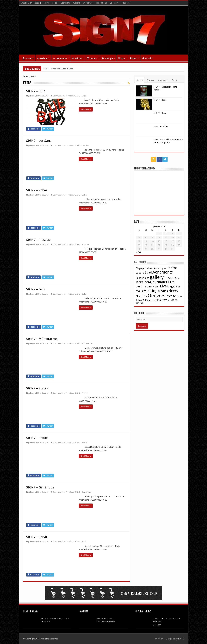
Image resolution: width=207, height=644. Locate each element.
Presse (171, 296)
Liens (157, 287)
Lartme (92, 58)
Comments (163, 80)
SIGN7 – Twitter (161, 126)
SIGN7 (181, 639)
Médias (77, 58)
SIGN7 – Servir (37, 537)
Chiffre (172, 268)
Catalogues (162, 268)
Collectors (140, 273)
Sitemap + (126, 3)
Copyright (65, 3)
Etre (148, 272)
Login (55, 3)
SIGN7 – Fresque (38, 240)
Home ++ (28, 58)
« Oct (138, 252)
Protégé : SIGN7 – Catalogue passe (106, 620)
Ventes (169, 300)
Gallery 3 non (174, 278)
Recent (140, 80)
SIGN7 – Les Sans (39, 141)
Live (121, 58)
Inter (139, 282)
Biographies (142, 268)
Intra (147, 282)
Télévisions (148, 300)
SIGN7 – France (37, 388)
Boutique (107, 58)
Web (175, 300)
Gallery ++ (43, 58)
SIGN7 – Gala (36, 289)
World (147, 58)
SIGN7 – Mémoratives (42, 339)
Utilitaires (87, 3)
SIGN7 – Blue (36, 91)
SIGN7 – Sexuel (37, 438)
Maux (139, 291)
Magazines (174, 287)
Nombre (141, 296)
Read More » (86, 109)
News (134, 58)
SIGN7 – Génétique (40, 487)
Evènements (60, 58)
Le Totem (114, 3)
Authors (76, 3)
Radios (179, 297)
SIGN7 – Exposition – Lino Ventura (58, 69)
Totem (139, 300)
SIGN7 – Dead (160, 113)
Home (46, 3)
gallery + (32, 96)
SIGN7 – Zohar (37, 190)
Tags (174, 80)
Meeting (150, 291)
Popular (150, 80)
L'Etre (38, 96)
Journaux (159, 282)
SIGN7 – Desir (160, 100)
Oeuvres (45, 96)
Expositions (102, 3)
